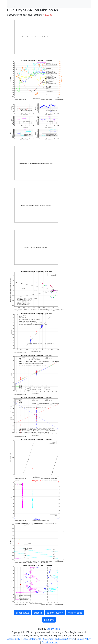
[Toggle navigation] (11, 4)
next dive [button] (49, 620)
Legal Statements (32, 639)
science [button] (38, 613)
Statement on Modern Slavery (59, 639)
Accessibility (14, 639)
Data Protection (50, 642)
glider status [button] (22, 613)
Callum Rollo (53, 629)
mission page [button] (75, 613)
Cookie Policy (84, 639)
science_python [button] (55, 613)
